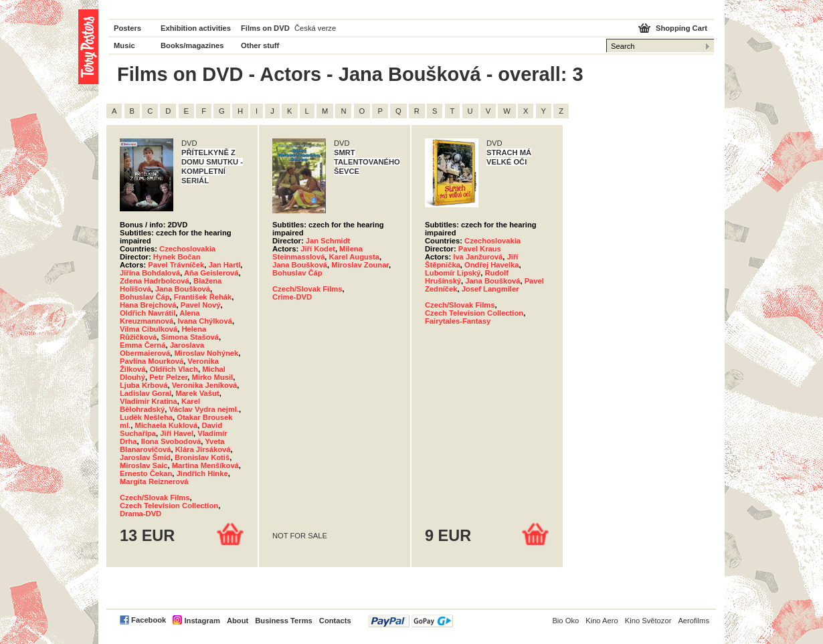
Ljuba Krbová (144, 385)
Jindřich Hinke (202, 473)
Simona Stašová (190, 337)
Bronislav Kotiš (202, 457)
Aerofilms (694, 621)
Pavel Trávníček (176, 265)
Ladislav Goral (146, 393)
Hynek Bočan (177, 257)
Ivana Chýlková (204, 321)
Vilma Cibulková (149, 329)
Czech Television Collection (169, 506)
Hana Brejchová (148, 305)
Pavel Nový (201, 305)
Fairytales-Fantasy (458, 321)
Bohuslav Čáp (145, 297)
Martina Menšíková (205, 465)
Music (124, 45)
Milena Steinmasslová (317, 253)
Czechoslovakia (187, 249)
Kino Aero (602, 621)
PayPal (410, 621)
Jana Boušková (183, 289)
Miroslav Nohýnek (206, 353)
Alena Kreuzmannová (160, 317)
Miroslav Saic (144, 465)
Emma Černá (143, 345)
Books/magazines (192, 45)
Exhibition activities (196, 28)
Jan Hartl (224, 265)
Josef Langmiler (490, 289)
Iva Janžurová (478, 257)
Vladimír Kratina (149, 401)
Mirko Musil (213, 377)
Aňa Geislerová (211, 273)
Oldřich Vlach (174, 369)
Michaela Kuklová (166, 425)
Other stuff (260, 45)
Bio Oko (565, 621)
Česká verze (315, 28)
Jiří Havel (177, 433)
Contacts (335, 621)
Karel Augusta (354, 257)
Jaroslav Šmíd (145, 457)
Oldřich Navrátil (148, 313)
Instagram (202, 621)
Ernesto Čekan (146, 473)
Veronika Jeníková (205, 385)
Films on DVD (265, 28)
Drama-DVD (141, 514)
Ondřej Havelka (491, 265)
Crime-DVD (292, 297)
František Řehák (203, 297)
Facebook (149, 620)
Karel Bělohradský (160, 405)
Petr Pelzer (168, 377)
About (238, 621)
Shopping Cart (681, 28)
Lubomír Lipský (453, 273)
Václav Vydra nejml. (204, 409)
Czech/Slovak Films (155, 498)
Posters (127, 28)
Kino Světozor (648, 621)
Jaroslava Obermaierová (162, 349)
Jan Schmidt (328, 241)
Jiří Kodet (318, 249)
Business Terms (284, 621)
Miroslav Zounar (360, 265)
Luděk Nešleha (146, 417)
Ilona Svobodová (171, 441)
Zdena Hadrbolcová (155, 281)
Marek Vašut (197, 393)
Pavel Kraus (480, 249)
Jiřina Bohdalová (150, 273)
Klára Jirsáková (203, 449)
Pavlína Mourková (152, 361)
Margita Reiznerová (154, 481)
